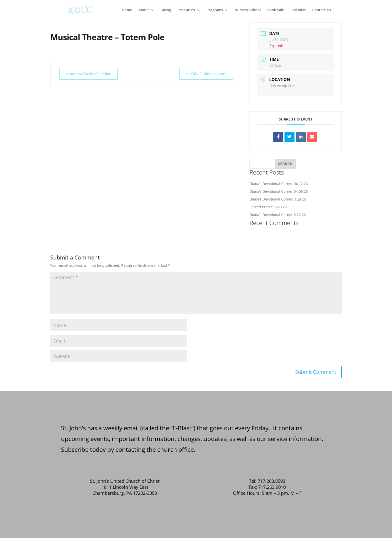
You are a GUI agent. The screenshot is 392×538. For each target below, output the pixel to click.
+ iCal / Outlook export (206, 74)
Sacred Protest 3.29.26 (268, 207)
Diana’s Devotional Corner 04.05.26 (279, 191)
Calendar (298, 10)
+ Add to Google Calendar (88, 74)
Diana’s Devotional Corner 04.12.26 (279, 184)
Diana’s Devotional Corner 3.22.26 (278, 215)
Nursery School (248, 10)
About (144, 10)
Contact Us (322, 10)
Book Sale (276, 10)
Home (127, 10)
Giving (166, 10)
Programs (215, 10)
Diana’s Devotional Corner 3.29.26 (278, 199)
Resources (186, 10)
